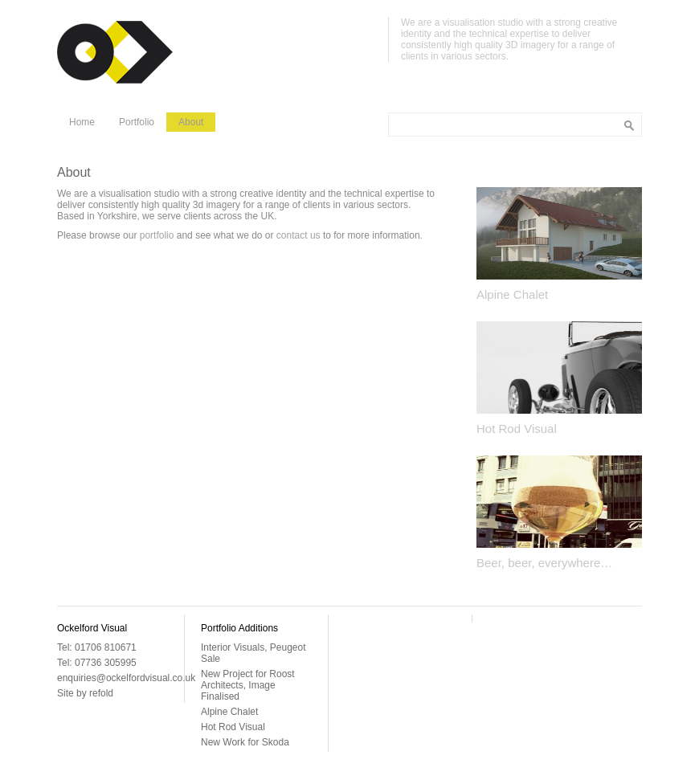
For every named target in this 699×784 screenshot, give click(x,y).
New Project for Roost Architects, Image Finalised (248, 685)
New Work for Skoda (245, 742)
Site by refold (85, 693)
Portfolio (137, 122)
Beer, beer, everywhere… (544, 563)
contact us (298, 235)
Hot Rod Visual (517, 429)
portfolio (157, 235)
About (191, 122)
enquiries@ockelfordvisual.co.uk (126, 678)
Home (82, 122)
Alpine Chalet (512, 294)
